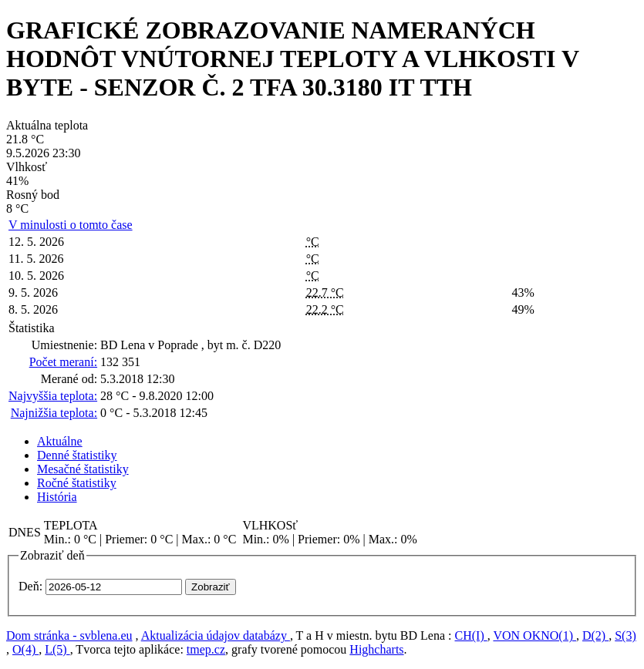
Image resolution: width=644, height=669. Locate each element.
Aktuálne (60, 441)
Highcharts (376, 649)
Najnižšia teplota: (54, 413)
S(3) (625, 635)
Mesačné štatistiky (83, 469)
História (57, 497)
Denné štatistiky (77, 455)
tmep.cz (206, 649)
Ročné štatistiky (77, 483)
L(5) (57, 649)
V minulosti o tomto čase (71, 225)
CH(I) (471, 635)
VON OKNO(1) (534, 635)
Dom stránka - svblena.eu (69, 635)
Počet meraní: (63, 362)
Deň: (30, 586)
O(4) (25, 649)
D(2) (595, 635)
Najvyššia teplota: (53, 396)
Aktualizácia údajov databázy (216, 635)
